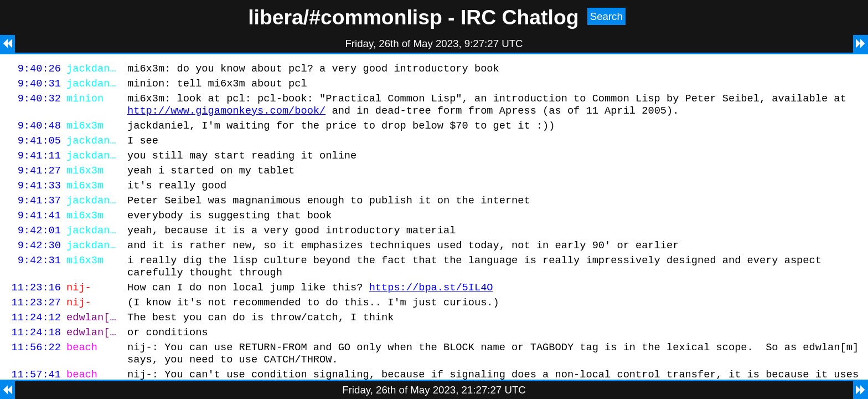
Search (606, 16)
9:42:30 (39, 266)
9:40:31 (39, 86)
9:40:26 (39, 70)
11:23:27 (36, 330)
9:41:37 (39, 216)
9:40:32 (39, 103)
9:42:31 (39, 283)
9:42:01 (39, 250)
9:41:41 (39, 233)
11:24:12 (36, 347)
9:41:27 (39, 183)
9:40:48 (39, 133)
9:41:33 (39, 200)
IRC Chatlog (520, 17)
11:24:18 (36, 363)
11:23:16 (36, 313)
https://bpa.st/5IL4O (431, 313)
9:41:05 (39, 150)
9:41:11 (39, 167)
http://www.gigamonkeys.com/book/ (226, 117)
